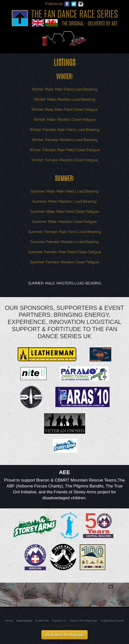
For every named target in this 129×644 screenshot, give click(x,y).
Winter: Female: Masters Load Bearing (65, 140)
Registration (24, 621)
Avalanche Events (112, 621)
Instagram (81, 4)
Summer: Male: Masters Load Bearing (64, 201)
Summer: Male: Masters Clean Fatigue (64, 222)
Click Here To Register (65, 635)
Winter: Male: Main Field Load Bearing (64, 89)
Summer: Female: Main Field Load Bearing (65, 232)
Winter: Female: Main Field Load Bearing (64, 130)
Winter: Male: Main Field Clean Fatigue (64, 109)
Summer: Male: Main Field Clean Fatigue (65, 212)
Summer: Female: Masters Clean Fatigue (64, 262)
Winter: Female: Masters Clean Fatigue (65, 160)
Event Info (42, 621)
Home (9, 621)
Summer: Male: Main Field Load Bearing (65, 191)
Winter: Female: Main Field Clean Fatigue (64, 150)
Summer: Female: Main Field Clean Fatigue (65, 252)
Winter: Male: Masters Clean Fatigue (65, 120)
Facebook (67, 4)
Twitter (74, 4)
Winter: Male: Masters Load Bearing (65, 99)
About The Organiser (83, 621)
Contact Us (59, 621)
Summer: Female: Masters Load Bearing (64, 242)
